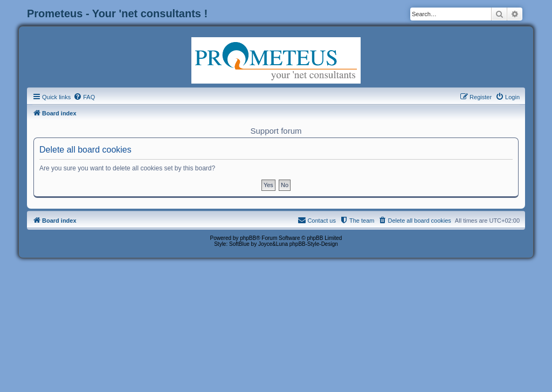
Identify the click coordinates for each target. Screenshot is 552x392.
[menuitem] (84, 97)
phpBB (248, 238)
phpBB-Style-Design (314, 244)
